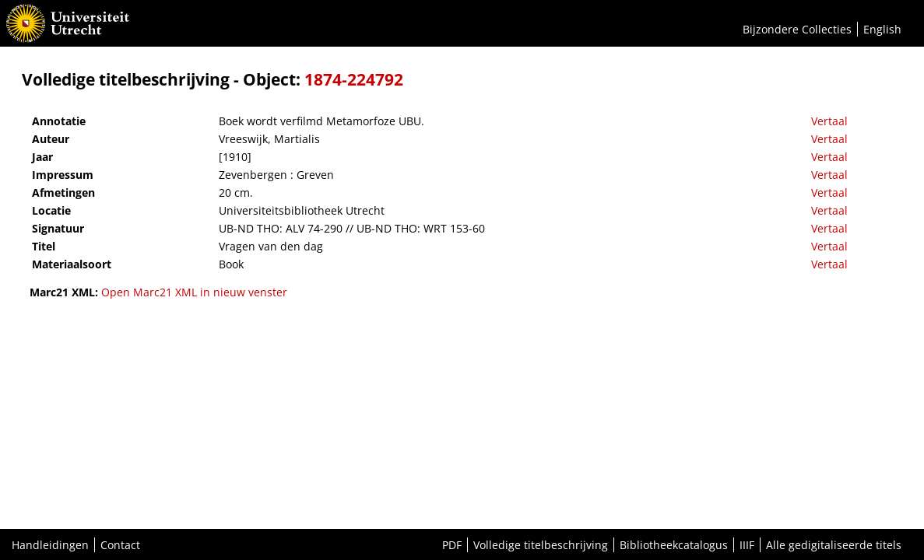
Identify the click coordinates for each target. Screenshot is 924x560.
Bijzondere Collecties (797, 29)
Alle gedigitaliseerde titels (834, 545)
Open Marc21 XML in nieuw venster (194, 292)
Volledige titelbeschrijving (541, 545)
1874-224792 (354, 79)
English (882, 29)
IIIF (747, 545)
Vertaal (829, 121)
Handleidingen (50, 545)
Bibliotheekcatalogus (674, 545)
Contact (120, 545)
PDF (452, 545)
